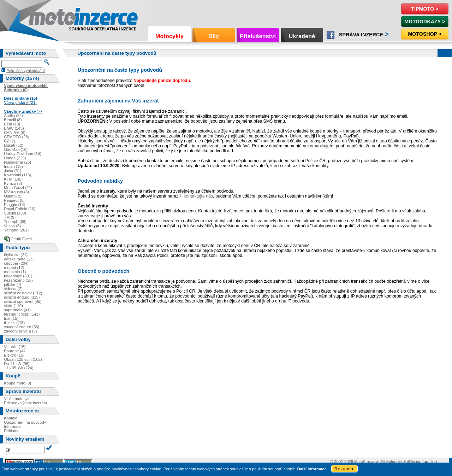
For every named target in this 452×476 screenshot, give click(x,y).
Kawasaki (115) (17, 175)
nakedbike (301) (18, 276)
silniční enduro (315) (22, 297)
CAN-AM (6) (15, 133)
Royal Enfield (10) (20, 209)
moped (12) (14, 268)
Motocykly (169, 36)
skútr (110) (13, 306)
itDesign (414, 462)
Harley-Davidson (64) (23, 154)
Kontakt (11, 418)
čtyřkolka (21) (16, 255)
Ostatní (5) (13, 196)
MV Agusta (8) (16, 192)
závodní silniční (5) (20, 331)
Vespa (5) (12, 226)
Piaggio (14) (14, 205)
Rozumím (344, 469)
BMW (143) (14, 128)
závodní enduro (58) (22, 327)
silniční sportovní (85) (23, 301)
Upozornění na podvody (25, 422)
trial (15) (11, 318)
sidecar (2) (13, 289)
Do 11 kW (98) (17, 364)
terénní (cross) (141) (22, 314)
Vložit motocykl (17, 399)
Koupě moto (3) (17, 383)
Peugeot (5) (14, 200)
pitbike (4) (13, 284)
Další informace (312, 469)
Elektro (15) (14, 355)
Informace (13, 427)
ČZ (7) (10, 141)
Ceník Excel (21, 239)
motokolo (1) (15, 272)
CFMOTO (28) (16, 137)
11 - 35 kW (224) (19, 368)
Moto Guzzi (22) (18, 188)
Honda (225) (15, 158)
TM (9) (10, 217)
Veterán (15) (15, 347)
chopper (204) (16, 263)
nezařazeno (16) (18, 280)
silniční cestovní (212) (23, 293)
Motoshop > (425, 34)
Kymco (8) (13, 183)
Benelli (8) (13, 120)
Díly (214, 36)
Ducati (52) (14, 145)
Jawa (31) (13, 171)
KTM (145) (13, 179)
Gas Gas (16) (16, 149)
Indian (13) (13, 166)
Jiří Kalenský (391, 462)
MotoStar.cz (365, 462)
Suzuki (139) (15, 213)
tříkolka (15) (14, 323)
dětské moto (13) (19, 259)
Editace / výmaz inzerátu (25, 403)
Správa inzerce (361, 35)
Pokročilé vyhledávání (26, 71)
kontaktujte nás (198, 196)
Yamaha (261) (16, 230)
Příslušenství (258, 36)
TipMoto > (425, 9)
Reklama (12, 431)
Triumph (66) (15, 222)
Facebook (331, 35)
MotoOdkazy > (425, 22)
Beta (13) (12, 124)
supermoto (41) (17, 310)
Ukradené (302, 36)
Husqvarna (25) (17, 162)
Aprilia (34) (13, 116)
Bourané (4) (14, 351)
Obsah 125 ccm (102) (23, 359)
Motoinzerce (44, 17)
